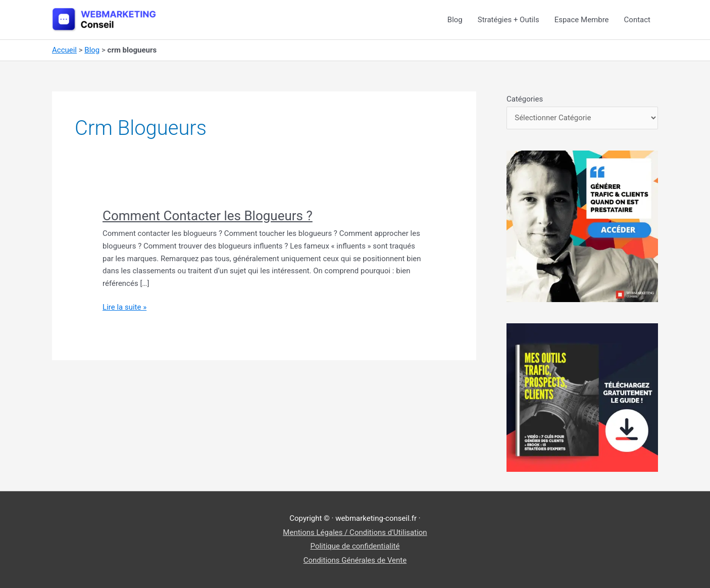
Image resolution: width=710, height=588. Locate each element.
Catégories (525, 99)
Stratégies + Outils (509, 20)
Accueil (64, 50)
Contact (637, 20)
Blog (455, 20)
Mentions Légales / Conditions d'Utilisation (355, 532)
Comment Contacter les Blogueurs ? (208, 216)
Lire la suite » (124, 307)
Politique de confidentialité (355, 546)
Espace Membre (582, 20)
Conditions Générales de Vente (355, 560)
